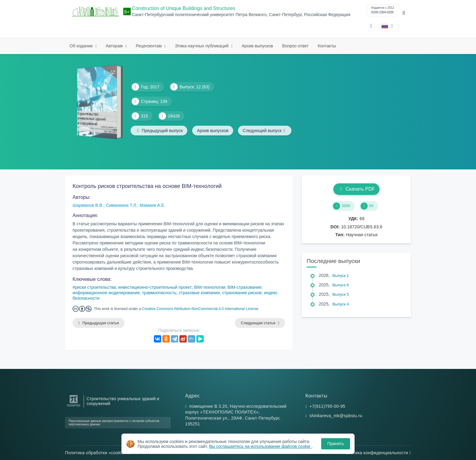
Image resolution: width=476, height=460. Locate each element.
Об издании (82, 46)
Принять (336, 444)
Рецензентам (149, 46)
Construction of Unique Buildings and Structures (184, 8)
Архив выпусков (257, 46)
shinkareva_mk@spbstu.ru (336, 416)
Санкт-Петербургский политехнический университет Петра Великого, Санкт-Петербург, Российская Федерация (241, 15)
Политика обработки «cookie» (97, 453)
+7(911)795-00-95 (327, 406)
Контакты (327, 46)
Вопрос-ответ (296, 46)
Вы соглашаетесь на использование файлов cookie (260, 446)
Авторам (115, 46)
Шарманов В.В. (88, 205)
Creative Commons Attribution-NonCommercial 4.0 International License (200, 309)
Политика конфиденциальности (377, 453)
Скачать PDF (356, 189)
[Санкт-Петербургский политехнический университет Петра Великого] (74, 407)
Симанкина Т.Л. (122, 205)
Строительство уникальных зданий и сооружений (123, 401)
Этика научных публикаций (202, 46)
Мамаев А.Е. (153, 205)
